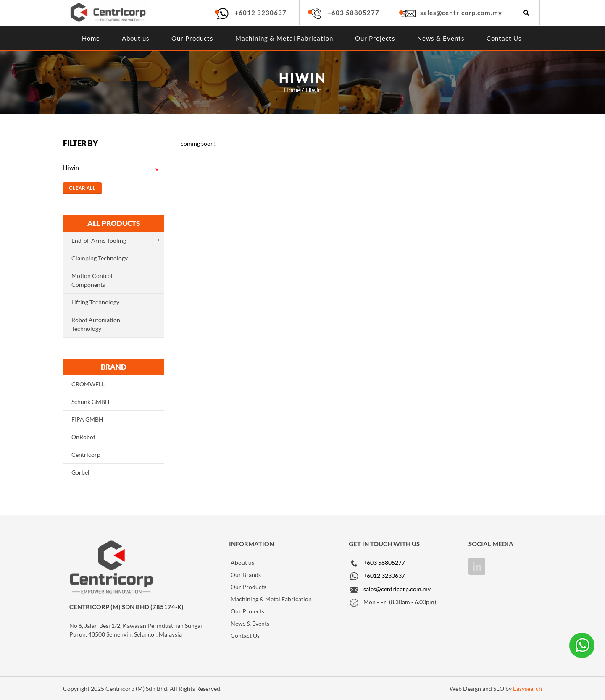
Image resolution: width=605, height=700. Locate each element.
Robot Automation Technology (96, 324)
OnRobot (83, 437)
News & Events (441, 38)
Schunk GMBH (91, 402)
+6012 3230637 (260, 13)
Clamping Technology (100, 258)
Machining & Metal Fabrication (284, 38)
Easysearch (527, 688)
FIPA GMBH (87, 419)
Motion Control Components (92, 280)
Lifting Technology (95, 302)
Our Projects (375, 38)
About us (136, 38)
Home (91, 38)
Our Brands (246, 575)
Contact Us (504, 38)
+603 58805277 (353, 13)
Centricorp (86, 455)
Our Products (192, 38)
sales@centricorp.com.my (461, 13)
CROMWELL (88, 384)
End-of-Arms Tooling (99, 240)
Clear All (82, 188)
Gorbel (80, 472)
